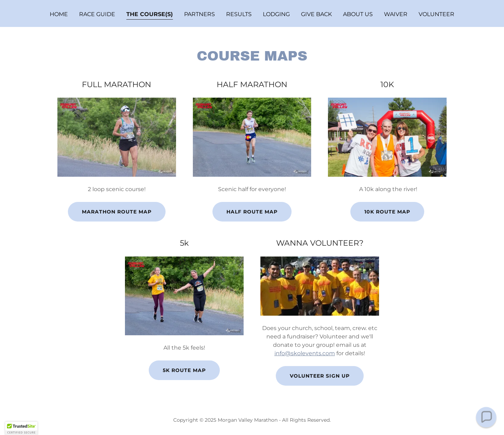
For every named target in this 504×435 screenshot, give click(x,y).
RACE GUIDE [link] (97, 14)
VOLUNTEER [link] (436, 14)
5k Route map (184, 370)
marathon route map (117, 212)
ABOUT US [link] (358, 14)
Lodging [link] (276, 14)
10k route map (387, 212)
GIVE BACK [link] (316, 14)
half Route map (252, 212)
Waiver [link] (396, 14)
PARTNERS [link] (199, 14)
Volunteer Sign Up (320, 376)
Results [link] (239, 14)
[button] (486, 417)
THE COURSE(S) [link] (150, 14)
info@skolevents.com (305, 353)
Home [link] (59, 14)
